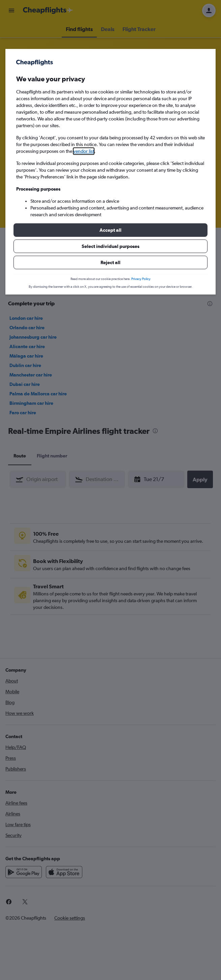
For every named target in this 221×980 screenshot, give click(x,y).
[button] (110, 230)
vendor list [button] (84, 151)
